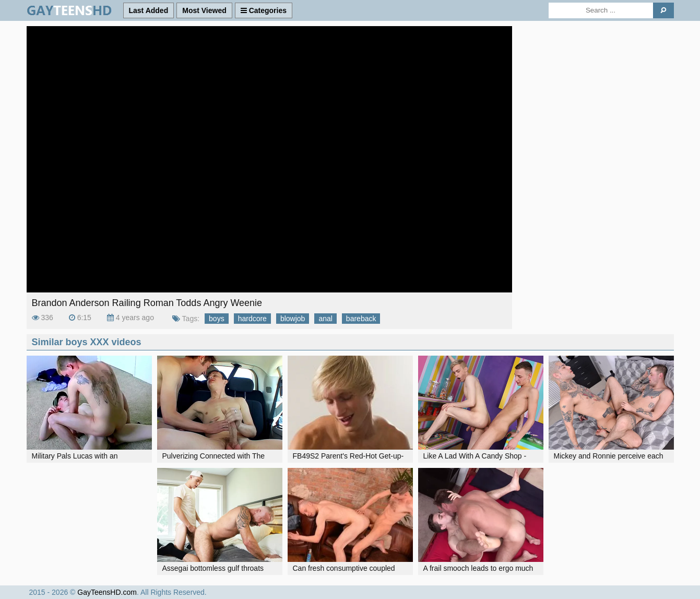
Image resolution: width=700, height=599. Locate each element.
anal (325, 319)
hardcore (252, 319)
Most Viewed (204, 10)
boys (217, 319)
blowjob (293, 319)
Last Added (149, 10)
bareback (361, 319)
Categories (264, 10)
